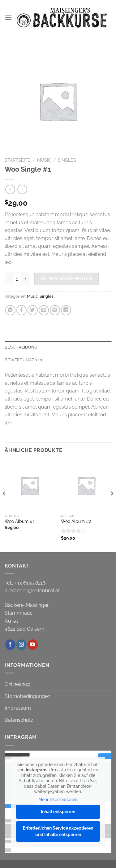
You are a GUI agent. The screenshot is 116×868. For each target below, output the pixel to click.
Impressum (18, 708)
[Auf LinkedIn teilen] (66, 310)
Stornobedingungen (28, 696)
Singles (67, 160)
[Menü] (8, 18)
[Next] (112, 506)
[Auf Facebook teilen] (21, 310)
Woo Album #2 (76, 521)
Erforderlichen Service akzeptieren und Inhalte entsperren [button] (58, 831)
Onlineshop (17, 684)
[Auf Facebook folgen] (10, 645)
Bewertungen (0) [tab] (24, 360)
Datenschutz (19, 720)
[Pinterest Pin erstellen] (55, 310)
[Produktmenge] (17, 279)
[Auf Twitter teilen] (33, 310)
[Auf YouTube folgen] (33, 645)
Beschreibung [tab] (21, 347)
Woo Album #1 (20, 521)
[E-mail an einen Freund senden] (44, 310)
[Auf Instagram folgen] (21, 645)
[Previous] (4, 506)
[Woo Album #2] (86, 486)
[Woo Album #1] (30, 486)
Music (44, 160)
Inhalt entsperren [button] (58, 812)
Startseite (17, 160)
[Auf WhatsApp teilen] (10, 310)
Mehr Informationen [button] (58, 799)
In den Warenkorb (67, 279)
